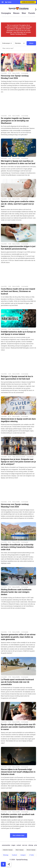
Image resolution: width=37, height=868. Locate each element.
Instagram (23, 855)
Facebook (14, 855)
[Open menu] (3, 2)
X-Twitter (32, 855)
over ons (25, 845)
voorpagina (6, 13)
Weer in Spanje (20, 850)
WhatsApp (6, 855)
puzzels (32, 13)
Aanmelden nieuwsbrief (28, 2)
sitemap (31, 845)
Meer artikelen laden (18, 835)
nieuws (16, 13)
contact (19, 845)
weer (24, 13)
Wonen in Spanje (31, 850)
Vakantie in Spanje (8, 850)
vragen (13, 845)
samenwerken (6, 845)
